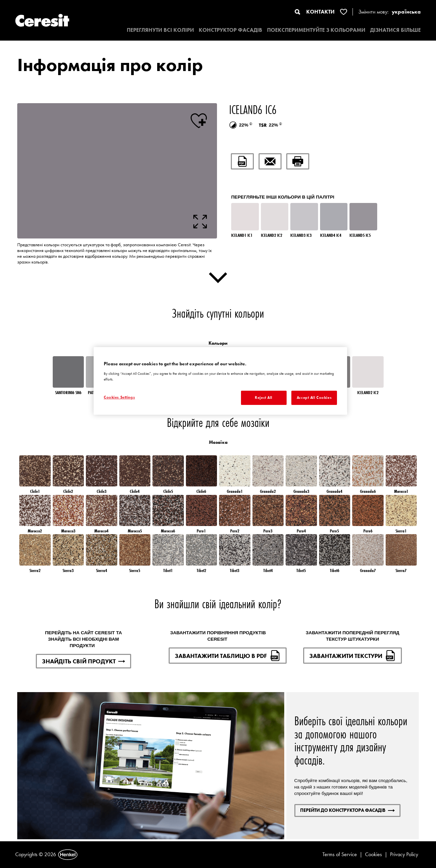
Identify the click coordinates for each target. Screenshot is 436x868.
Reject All (264, 397)
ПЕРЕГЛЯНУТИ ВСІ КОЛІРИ (160, 30)
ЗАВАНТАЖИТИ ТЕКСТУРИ (353, 656)
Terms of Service (340, 854)
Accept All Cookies (314, 397)
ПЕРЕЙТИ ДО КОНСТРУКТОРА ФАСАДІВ (347, 810)
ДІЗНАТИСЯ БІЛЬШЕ (395, 30)
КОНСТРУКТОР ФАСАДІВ (231, 30)
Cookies (373, 854)
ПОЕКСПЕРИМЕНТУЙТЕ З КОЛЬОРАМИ (316, 30)
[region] (220, 381)
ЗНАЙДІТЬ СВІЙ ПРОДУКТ (83, 661)
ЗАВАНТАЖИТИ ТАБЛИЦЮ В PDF (228, 656)
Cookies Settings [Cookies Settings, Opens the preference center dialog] (119, 397)
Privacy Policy (404, 854)
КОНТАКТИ (320, 12)
